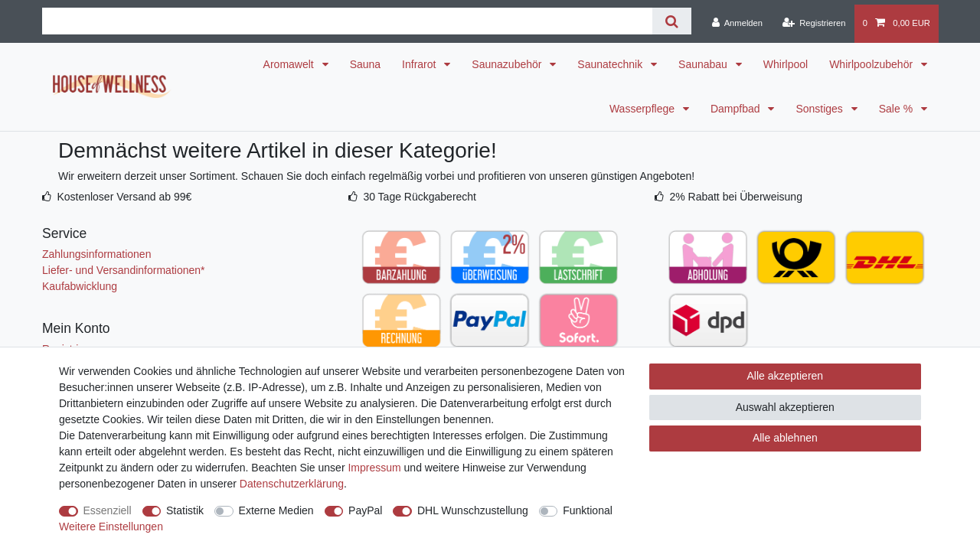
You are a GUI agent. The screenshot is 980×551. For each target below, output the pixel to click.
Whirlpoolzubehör (872, 64)
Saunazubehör (508, 64)
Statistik (185, 510)
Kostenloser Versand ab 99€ (124, 197)
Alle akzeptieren (786, 376)
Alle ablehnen (785, 438)
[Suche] (672, 21)
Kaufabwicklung (80, 286)
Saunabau (704, 64)
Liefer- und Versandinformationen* (123, 270)
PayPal (365, 510)
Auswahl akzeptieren (785, 407)
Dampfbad (737, 109)
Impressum (374, 468)
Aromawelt (290, 64)
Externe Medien (276, 510)
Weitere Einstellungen (111, 527)
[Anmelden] (737, 24)
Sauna (365, 64)
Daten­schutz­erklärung (292, 484)
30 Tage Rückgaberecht (420, 197)
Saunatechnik (611, 64)
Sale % (897, 109)
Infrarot (420, 64)
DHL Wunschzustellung (473, 510)
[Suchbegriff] (347, 21)
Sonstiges (820, 109)
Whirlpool (786, 64)
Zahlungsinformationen (96, 254)
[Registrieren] (813, 24)
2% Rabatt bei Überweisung (736, 197)
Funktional (588, 510)
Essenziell (108, 510)
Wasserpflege (644, 109)
